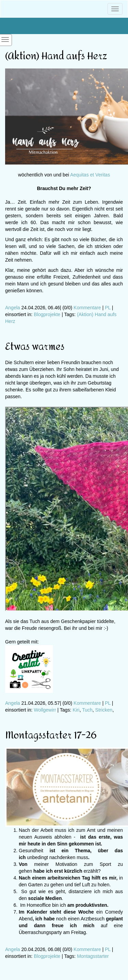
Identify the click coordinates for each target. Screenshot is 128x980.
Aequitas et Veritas (90, 175)
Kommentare (87, 308)
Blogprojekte (47, 314)
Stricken (104, 710)
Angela (13, 308)
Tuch (87, 710)
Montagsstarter (93, 956)
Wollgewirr (45, 710)
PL (108, 308)
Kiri (76, 710)
